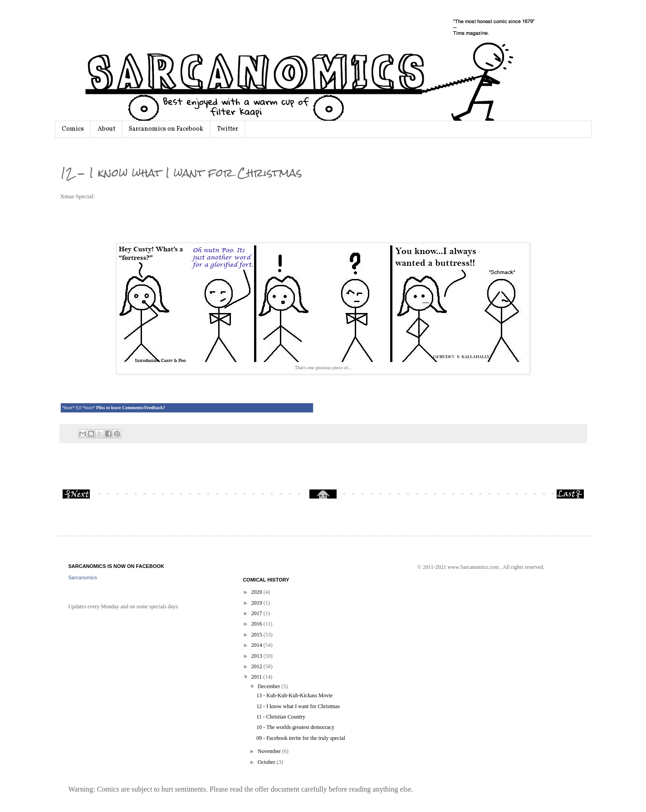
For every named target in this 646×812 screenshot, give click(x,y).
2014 (257, 645)
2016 (257, 624)
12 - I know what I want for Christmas (298, 706)
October (267, 762)
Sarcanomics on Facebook (166, 129)
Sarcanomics (83, 577)
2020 (257, 592)
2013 (257, 656)
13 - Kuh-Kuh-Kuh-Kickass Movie (294, 695)
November (270, 751)
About (106, 129)
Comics (73, 129)
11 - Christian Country (281, 717)
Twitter (228, 129)
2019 (257, 603)
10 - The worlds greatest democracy (295, 727)
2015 (257, 635)
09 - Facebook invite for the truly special (301, 738)
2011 (257, 677)
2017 (257, 613)
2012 (257, 666)
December (269, 686)
